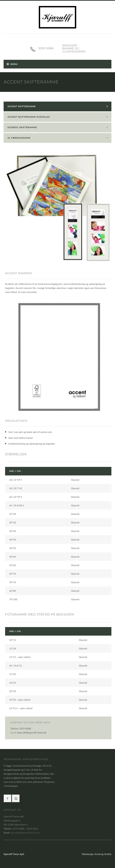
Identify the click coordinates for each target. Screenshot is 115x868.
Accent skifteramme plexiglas (29, 117)
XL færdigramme (19, 138)
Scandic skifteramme (22, 127)
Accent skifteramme (22, 106)
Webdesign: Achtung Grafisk (97, 854)
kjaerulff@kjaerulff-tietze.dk (32, 732)
